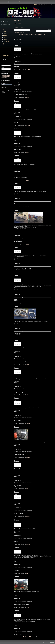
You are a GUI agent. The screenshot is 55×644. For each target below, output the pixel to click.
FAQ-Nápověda (6, 42)
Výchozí (46, 4)
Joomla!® (52, 642)
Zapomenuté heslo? (6, 76)
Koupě (20, 21)
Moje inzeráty (40, 34)
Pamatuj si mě (4, 71)
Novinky (5, 29)
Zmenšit (50, 4)
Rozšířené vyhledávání (19, 32)
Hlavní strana (6, 27)
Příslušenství (23, 27)
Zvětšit (42, 4)
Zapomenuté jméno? (6, 77)
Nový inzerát (21, 34)
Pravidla (45, 34)
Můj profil (34, 34)
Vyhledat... (5, 33)
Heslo (3, 68)
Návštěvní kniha (6, 51)
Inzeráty (16, 21)
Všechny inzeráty (28, 34)
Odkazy (4, 53)
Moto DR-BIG (17, 27)
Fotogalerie (13, 2)
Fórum (20, 2)
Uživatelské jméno (5, 64)
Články (4, 37)
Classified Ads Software (28, 637)
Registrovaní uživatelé (6, 44)
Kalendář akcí (6, 55)
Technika (5, 35)
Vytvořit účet (4, 78)
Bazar (26, 2)
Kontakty (5, 40)
